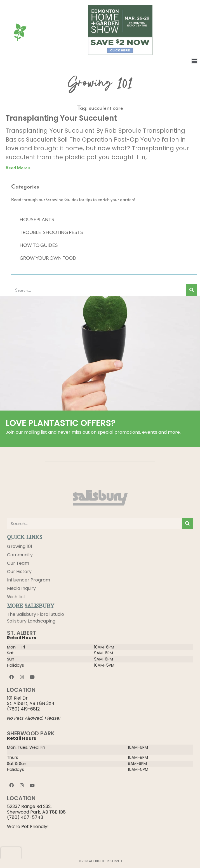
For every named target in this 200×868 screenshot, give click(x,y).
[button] (194, 61)
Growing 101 (20, 546)
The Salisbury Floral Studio (36, 614)
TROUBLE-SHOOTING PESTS (51, 232)
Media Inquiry (21, 588)
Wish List (16, 597)
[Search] (191, 290)
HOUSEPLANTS (37, 220)
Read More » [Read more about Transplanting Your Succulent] (18, 168)
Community (20, 555)
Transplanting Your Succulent (61, 118)
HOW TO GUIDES (39, 245)
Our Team (18, 563)
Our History (19, 572)
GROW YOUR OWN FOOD (48, 258)
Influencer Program (29, 580)
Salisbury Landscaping (31, 621)
